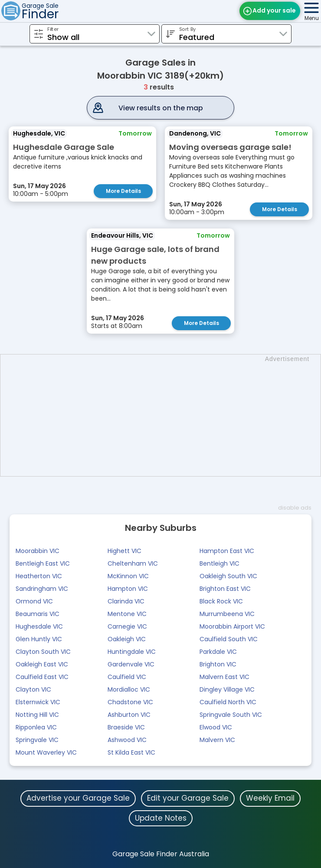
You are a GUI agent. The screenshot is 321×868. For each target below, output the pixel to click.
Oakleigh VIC (127, 639)
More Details (123, 191)
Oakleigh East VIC (42, 664)
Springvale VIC (37, 740)
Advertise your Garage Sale (78, 798)
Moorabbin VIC (38, 551)
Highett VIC (124, 551)
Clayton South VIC (43, 652)
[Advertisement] (165, 415)
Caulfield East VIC (42, 677)
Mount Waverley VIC (46, 752)
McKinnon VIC (128, 576)
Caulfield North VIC (228, 702)
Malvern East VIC (224, 677)
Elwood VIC (216, 727)
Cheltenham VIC (133, 563)
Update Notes (161, 818)
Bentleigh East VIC (43, 563)
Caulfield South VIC (229, 639)
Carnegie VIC (127, 626)
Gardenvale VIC (131, 664)
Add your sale (274, 10)
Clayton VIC (33, 689)
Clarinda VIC (126, 601)
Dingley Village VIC (227, 689)
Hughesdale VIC (39, 626)
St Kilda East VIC (131, 752)
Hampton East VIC (227, 551)
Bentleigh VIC (219, 563)
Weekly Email (270, 798)
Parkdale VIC (218, 652)
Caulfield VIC (127, 677)
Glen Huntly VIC (39, 639)
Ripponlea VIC (36, 727)
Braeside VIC (126, 727)
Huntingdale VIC (132, 652)
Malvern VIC (217, 740)
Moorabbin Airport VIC (232, 626)
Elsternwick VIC (38, 702)
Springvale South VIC (231, 715)
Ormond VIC (34, 601)
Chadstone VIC (130, 702)
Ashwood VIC (127, 740)
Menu (312, 18)
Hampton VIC (128, 589)
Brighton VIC (218, 664)
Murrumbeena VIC (227, 614)
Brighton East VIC (225, 589)
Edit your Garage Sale (188, 798)
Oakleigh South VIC (228, 576)
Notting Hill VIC (37, 715)
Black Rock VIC (221, 601)
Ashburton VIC (129, 715)
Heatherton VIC (39, 576)
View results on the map (161, 108)
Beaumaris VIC (38, 614)
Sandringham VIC (42, 589)
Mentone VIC (127, 614)
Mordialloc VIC (129, 689)
